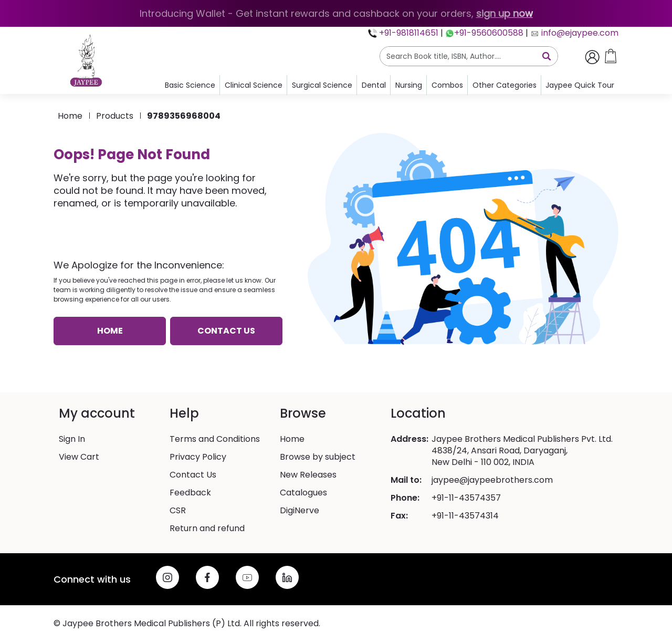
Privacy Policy (198, 457)
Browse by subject (318, 457)
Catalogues (303, 493)
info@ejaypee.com (579, 33)
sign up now (505, 13)
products (115, 116)
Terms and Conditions (215, 439)
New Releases (308, 475)
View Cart (79, 457)
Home (70, 116)
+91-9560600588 (489, 33)
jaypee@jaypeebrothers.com (492, 480)
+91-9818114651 (408, 33)
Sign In (72, 439)
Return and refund (207, 529)
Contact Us (193, 475)
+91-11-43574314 (465, 516)
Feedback (190, 493)
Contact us (226, 331)
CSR (178, 511)
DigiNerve (300, 511)
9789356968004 (184, 116)
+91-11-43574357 (466, 498)
